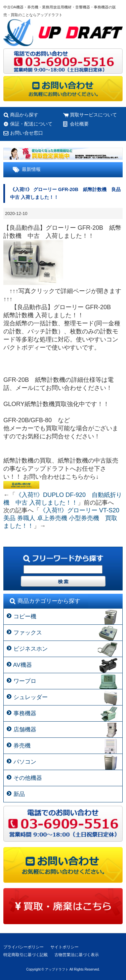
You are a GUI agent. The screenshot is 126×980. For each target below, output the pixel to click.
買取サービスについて (93, 115)
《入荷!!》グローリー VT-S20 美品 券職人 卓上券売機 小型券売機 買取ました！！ (61, 518)
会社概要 (79, 124)
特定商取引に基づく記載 (26, 955)
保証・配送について (31, 124)
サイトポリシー (65, 947)
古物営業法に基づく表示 (77, 955)
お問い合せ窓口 (27, 133)
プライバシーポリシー (24, 947)
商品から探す (24, 115)
